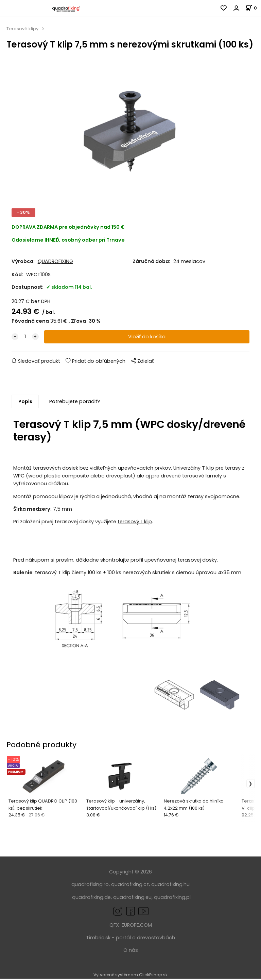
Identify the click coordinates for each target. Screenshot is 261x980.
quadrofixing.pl (172, 898)
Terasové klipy (22, 29)
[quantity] (25, 338)
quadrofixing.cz (130, 886)
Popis (25, 403)
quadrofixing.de (91, 898)
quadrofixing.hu (170, 886)
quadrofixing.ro (90, 886)
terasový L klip (135, 523)
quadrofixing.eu (132, 898)
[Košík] (253, 8)
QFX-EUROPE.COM (131, 926)
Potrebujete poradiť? (75, 403)
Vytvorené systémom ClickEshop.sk (130, 976)
